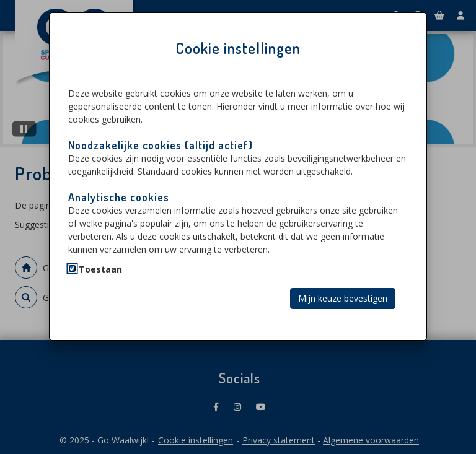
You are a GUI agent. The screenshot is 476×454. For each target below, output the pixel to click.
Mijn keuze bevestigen (343, 298)
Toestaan (100, 269)
